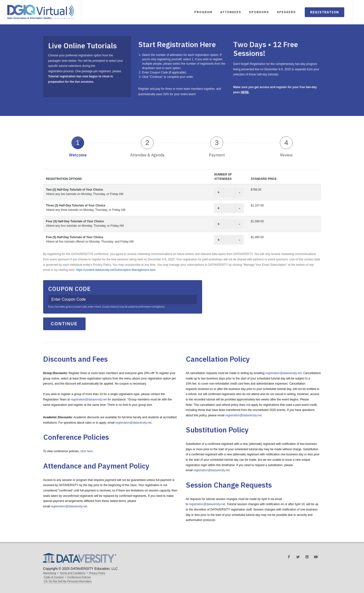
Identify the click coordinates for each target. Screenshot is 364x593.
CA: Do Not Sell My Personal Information (68, 581)
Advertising (50, 573)
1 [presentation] (78, 143)
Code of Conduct (54, 577)
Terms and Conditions (73, 573)
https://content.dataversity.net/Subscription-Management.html (116, 270)
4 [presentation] (286, 143)
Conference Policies (79, 577)
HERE (245, 92)
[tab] (78, 146)
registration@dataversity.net (89, 399)
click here (86, 451)
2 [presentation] (147, 143)
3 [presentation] (217, 143)
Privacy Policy (97, 573)
